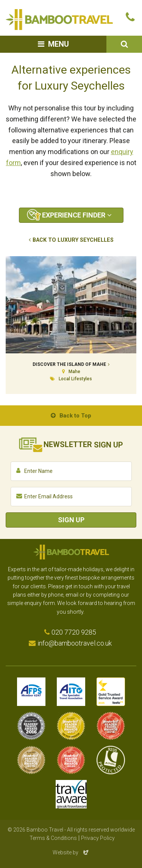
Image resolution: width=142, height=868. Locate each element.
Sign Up (71, 520)
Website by (71, 852)
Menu (59, 44)
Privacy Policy (98, 838)
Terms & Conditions (53, 838)
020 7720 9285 (74, 632)
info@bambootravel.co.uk (75, 643)
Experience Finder (74, 215)
